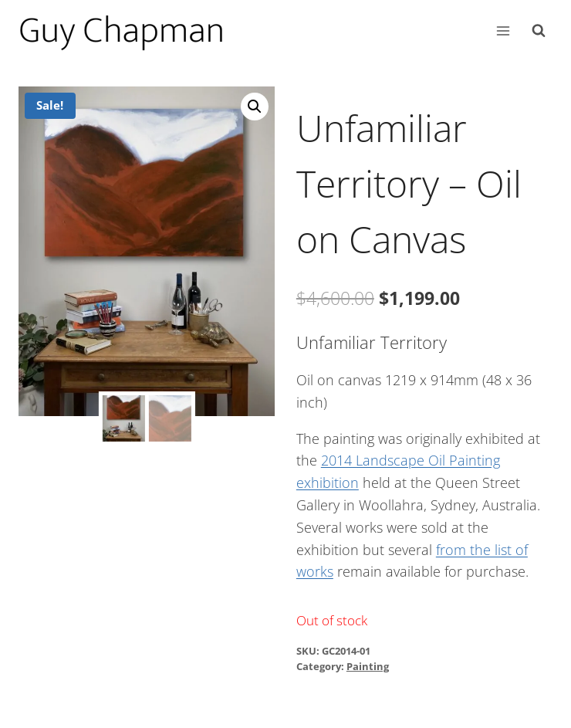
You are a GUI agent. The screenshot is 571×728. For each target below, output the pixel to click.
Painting (368, 667)
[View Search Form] (539, 31)
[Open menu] (503, 30)
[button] (255, 107)
